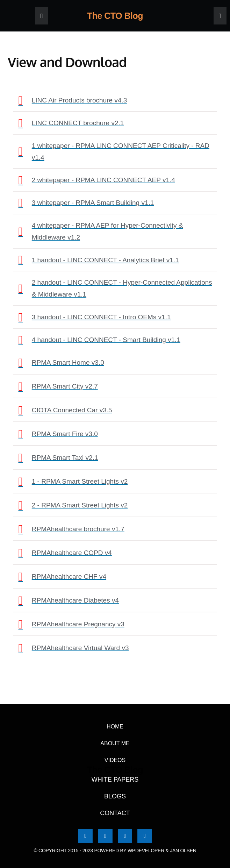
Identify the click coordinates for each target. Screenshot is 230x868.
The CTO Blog (115, 16)
